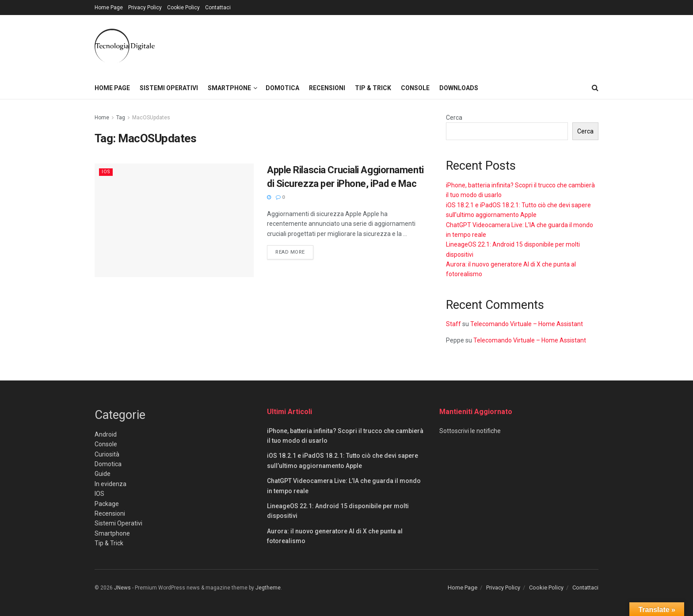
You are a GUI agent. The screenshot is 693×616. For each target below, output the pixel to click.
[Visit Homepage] (125, 46)
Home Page (109, 8)
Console (415, 88)
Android (106, 434)
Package (107, 504)
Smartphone (229, 88)
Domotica (282, 88)
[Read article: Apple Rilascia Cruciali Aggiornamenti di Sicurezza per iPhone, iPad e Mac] (174, 220)
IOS (106, 172)
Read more (294, 251)
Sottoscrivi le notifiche (470, 431)
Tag (121, 118)
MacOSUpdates (151, 118)
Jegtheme (268, 588)
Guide (103, 474)
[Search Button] (595, 88)
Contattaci (218, 8)
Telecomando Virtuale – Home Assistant (527, 324)
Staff (453, 324)
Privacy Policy (145, 8)
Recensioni (327, 88)
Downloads (459, 88)
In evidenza (110, 484)
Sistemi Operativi (169, 88)
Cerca (454, 118)
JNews (122, 588)
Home (102, 118)
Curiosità (107, 454)
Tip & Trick (373, 88)
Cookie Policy (183, 8)
